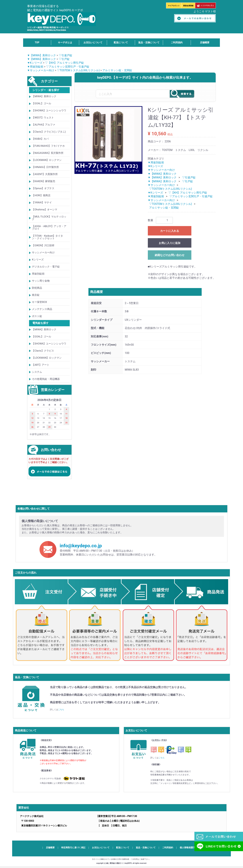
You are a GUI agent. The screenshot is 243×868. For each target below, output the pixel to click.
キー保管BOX (39, 302)
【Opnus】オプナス (43, 188)
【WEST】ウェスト (43, 118)
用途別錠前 (38, 274)
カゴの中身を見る (205, 5)
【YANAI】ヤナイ (42, 203)
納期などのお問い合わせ (170, 255)
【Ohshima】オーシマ (45, 210)
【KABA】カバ (40, 139)
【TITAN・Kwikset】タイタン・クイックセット (47, 237)
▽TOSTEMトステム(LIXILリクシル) (78, 70)
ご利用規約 (177, 42)
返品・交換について (149, 42)
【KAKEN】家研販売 (44, 181)
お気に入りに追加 (170, 243)
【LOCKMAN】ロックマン (47, 160)
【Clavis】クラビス (43, 351)
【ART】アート (40, 365)
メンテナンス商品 (42, 309)
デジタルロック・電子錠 (46, 267)
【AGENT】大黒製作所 (45, 174)
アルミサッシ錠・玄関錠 (117, 70)
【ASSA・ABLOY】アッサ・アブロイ (49, 228)
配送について (121, 42)
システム (37, 372)
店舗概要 (205, 42)
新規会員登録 (188, 6)
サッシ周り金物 (41, 281)
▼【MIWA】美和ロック (42, 55)
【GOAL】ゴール (41, 104)
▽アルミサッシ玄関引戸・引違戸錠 (68, 67)
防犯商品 (37, 288)
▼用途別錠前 (35, 67)
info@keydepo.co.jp (81, 546)
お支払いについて (93, 42)
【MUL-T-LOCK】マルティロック (49, 218)
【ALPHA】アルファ (44, 125)
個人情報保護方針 (188, 848)
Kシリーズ (38, 260)
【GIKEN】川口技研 (43, 246)
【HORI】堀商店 (41, 196)
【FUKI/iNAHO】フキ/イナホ (48, 146)
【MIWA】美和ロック (44, 97)
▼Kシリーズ (35, 63)
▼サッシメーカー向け (41, 70)
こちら (61, 709)
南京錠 (36, 295)
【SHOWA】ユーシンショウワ (49, 111)
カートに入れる (170, 231)
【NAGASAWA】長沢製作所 (48, 153)
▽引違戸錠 (65, 55)
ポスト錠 (37, 316)
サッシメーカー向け (43, 253)
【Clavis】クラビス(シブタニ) (49, 132)
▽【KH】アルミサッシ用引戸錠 (64, 63)
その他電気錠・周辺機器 (46, 379)
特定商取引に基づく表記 (73, 848)
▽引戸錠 (64, 59)
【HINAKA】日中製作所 (45, 167)
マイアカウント (174, 6)
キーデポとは (65, 42)
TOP (37, 42)
